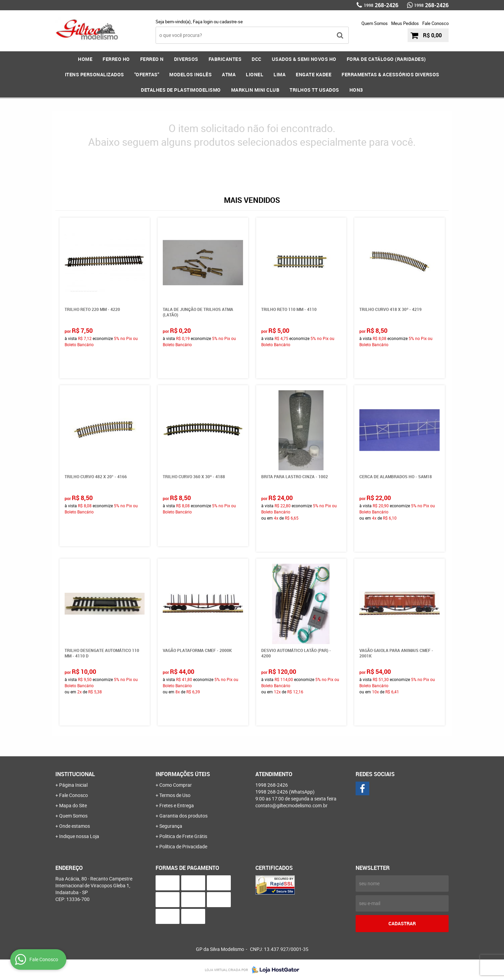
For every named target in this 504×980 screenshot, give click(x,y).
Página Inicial (73, 785)
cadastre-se (231, 22)
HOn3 (356, 90)
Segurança (171, 826)
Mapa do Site (73, 805)
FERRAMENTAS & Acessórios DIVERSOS (390, 74)
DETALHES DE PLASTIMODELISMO (181, 90)
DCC (257, 59)
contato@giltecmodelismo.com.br (291, 805)
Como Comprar (176, 785)
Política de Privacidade (183, 846)
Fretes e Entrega (177, 805)
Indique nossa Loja (79, 836)
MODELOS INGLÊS (190, 74)
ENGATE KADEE (314, 74)
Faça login (203, 22)
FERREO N (152, 59)
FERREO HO (116, 59)
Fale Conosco (435, 23)
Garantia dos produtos (183, 816)
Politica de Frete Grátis (183, 836)
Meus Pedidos (405, 23)
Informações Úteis (183, 774)
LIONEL (255, 74)
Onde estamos (75, 826)
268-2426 (381, 5)
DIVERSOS (186, 59)
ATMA (229, 74)
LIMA (280, 74)
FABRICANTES (225, 59)
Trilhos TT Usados (314, 90)
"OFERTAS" (147, 74)
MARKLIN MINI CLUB (255, 90)
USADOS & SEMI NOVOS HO (304, 59)
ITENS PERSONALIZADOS (95, 74)
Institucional (75, 774)
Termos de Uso (175, 795)
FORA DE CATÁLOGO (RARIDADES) (386, 59)
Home (85, 59)
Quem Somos (375, 23)
